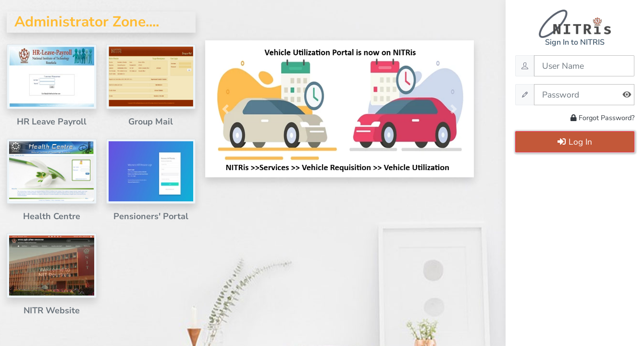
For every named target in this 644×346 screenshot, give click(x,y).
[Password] (584, 95)
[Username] (584, 66)
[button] (225, 109)
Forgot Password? (602, 118)
